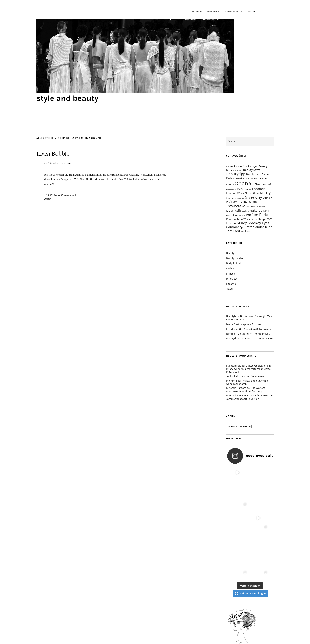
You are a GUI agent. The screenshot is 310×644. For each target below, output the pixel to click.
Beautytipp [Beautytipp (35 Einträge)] (236, 174)
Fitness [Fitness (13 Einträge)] (249, 193)
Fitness (231, 274)
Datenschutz (163, 623)
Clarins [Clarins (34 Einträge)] (260, 184)
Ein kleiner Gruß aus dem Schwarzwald (249, 329)
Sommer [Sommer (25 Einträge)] (232, 227)
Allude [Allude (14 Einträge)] (230, 166)
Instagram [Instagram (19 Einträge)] (250, 202)
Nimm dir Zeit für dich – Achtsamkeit (248, 334)
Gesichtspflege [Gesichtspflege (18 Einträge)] (263, 193)
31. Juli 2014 (51, 195)
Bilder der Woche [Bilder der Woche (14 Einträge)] (252, 178)
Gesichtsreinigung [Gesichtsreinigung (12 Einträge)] (235, 198)
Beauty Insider (233, 12)
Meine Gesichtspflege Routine (244, 324)
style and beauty (67, 98)
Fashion (231, 268)
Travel (230, 289)
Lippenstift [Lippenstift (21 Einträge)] (234, 211)
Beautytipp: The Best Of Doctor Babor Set (250, 339)
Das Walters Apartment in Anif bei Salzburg (246, 390)
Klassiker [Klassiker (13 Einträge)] (250, 207)
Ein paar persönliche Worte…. (252, 376)
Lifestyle (231, 284)
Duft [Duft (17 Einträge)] (269, 184)
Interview (214, 12)
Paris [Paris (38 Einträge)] (264, 215)
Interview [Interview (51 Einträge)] (235, 206)
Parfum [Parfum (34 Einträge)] (252, 215)
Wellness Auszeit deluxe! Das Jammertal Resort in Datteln (250, 397)
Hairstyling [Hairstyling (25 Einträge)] (234, 201)
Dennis (230, 395)
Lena (69, 163)
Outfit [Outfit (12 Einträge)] (242, 215)
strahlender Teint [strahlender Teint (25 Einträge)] (259, 227)
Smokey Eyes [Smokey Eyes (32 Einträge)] (258, 223)
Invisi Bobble (61, 153)
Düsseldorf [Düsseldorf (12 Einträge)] (231, 189)
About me (198, 12)
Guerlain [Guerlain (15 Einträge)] (267, 198)
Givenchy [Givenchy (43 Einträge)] (253, 197)
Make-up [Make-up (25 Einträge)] (256, 211)
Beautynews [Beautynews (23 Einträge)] (252, 170)
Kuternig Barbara (236, 388)
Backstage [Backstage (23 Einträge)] (250, 166)
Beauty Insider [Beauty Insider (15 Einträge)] (234, 170)
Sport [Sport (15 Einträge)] (243, 227)
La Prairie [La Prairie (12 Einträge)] (260, 207)
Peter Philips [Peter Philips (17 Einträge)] (258, 219)
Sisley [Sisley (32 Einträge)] (242, 223)
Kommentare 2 (69, 195)
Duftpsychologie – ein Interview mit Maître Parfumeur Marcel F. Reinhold (249, 369)
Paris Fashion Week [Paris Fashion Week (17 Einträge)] (238, 219)
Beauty (48, 199)
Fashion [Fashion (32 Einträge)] (259, 189)
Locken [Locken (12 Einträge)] (245, 211)
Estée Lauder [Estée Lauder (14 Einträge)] (244, 189)
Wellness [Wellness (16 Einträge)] (246, 231)
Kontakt (252, 12)
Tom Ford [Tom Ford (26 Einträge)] (233, 231)
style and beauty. (165, 630)
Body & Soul (233, 263)
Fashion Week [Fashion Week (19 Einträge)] (235, 193)
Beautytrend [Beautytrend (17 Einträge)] (254, 174)
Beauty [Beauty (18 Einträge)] (263, 166)
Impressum (146, 623)
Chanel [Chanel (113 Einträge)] (244, 183)
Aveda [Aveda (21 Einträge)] (238, 166)
